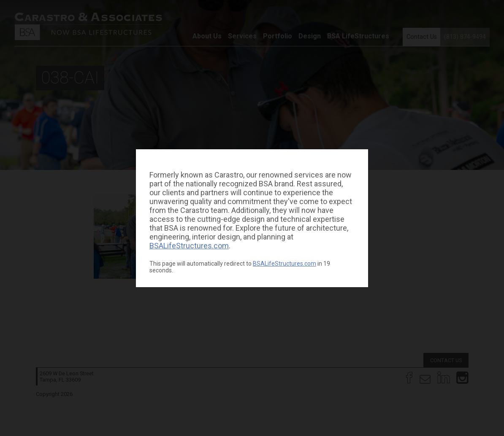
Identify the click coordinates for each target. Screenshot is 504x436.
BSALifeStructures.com (189, 246)
